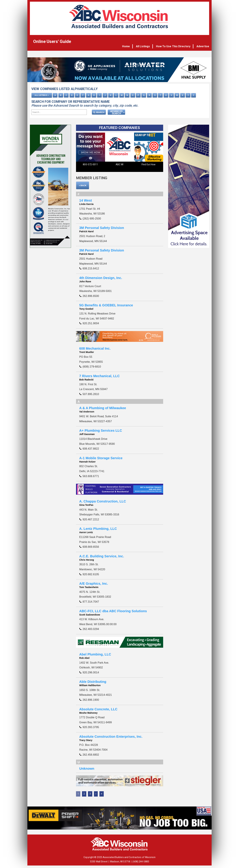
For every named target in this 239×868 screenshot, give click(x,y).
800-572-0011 (90, 164)
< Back (83, 185)
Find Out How (149, 164)
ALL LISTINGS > (42, 95)
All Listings (144, 46)
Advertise (203, 46)
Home (128, 46)
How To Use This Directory (174, 46)
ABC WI (120, 164)
